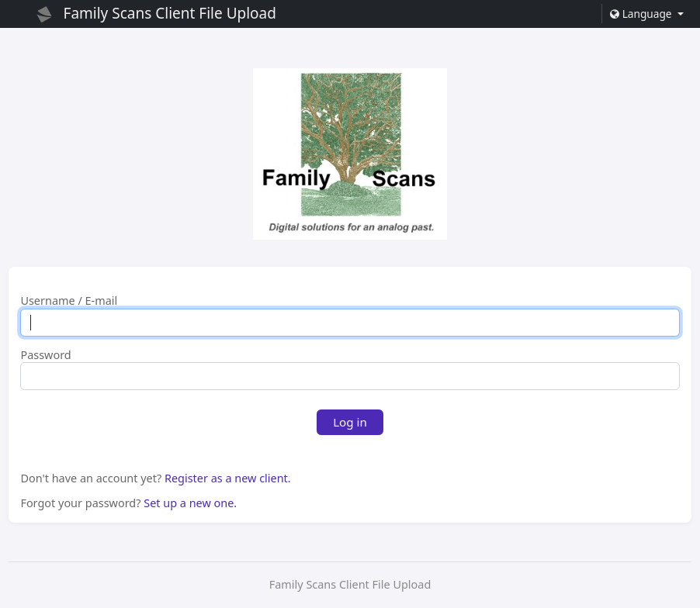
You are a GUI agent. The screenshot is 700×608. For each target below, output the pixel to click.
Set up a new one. (190, 503)
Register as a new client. (228, 478)
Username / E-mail (69, 301)
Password (45, 355)
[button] (646, 14)
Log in (350, 422)
